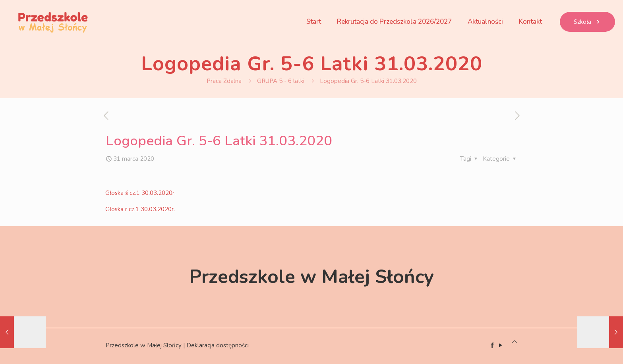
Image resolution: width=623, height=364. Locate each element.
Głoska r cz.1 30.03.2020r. (140, 209)
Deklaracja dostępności (218, 345)
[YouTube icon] (500, 345)
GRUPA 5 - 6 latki (281, 81)
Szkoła (587, 22)
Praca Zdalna (224, 81)
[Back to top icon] (514, 342)
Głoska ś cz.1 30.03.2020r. (140, 193)
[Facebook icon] (492, 345)
